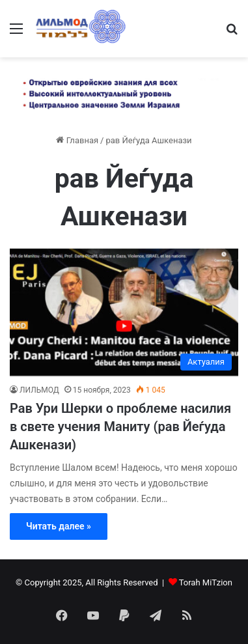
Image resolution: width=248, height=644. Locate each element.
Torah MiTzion (206, 582)
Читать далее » (59, 526)
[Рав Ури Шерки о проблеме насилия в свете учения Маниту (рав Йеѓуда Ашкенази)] (124, 313)
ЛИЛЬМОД (39, 390)
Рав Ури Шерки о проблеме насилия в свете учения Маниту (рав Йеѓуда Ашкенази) (120, 427)
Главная (77, 140)
